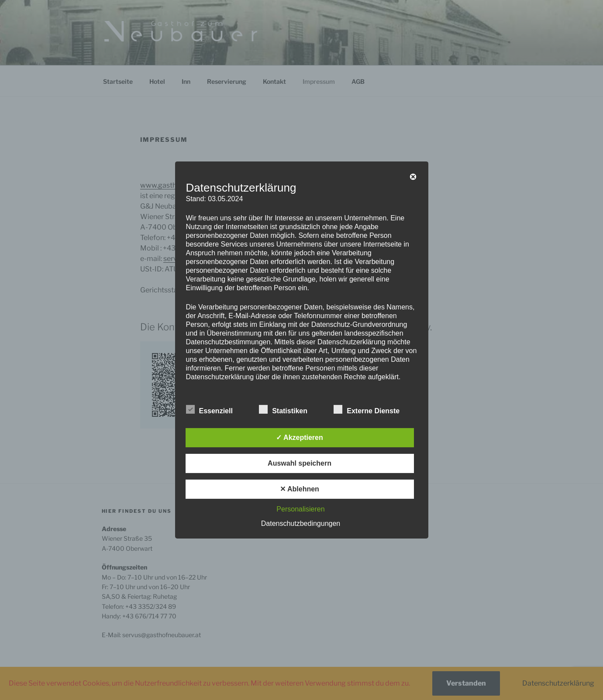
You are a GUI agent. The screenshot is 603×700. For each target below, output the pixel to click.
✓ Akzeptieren (300, 437)
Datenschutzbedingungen (301, 523)
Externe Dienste (367, 409)
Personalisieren (300, 509)
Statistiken (283, 409)
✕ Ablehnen (300, 489)
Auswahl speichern (300, 463)
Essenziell (209, 409)
